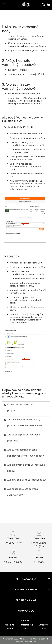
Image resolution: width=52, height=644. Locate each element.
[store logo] (26, 5)
